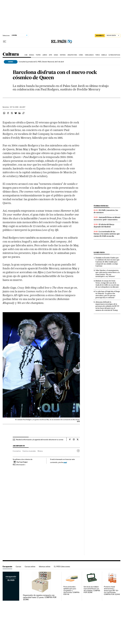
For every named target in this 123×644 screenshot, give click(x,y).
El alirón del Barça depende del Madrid (104, 226)
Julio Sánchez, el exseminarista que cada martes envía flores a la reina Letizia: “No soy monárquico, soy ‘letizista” (108, 273)
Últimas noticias (114, 55)
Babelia (104, 55)
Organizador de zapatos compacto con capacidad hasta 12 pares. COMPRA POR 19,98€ (40, 597)
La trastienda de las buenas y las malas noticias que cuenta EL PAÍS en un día (107, 234)
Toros (98, 55)
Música (32, 55)
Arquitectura (72, 55)
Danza (56, 55)
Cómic (81, 55)
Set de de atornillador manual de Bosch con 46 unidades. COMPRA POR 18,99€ (92, 590)
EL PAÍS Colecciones (62, 567)
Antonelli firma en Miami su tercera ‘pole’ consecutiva (107, 218)
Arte (50, 55)
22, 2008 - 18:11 (18, 107)
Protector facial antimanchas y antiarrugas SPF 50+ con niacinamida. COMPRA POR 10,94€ (112, 591)
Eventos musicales (29, 451)
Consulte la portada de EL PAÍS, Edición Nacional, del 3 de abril (41, 62)
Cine (26, 55)
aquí (65, 462)
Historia (63, 55)
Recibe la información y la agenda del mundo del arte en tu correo (40, 440)
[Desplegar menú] (5, 42)
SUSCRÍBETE (100, 36)
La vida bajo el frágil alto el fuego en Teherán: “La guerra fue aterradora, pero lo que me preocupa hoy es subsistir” (108, 294)
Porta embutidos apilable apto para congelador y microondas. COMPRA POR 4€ (71, 591)
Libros (45, 55)
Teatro (38, 55)
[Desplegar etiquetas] (78, 451)
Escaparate (7, 567)
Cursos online (30, 567)
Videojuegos (89, 55)
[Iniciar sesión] (113, 36)
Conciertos (17, 451)
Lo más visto (99, 252)
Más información (19, 465)
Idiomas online (45, 567)
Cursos (18, 567)
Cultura (11, 54)
